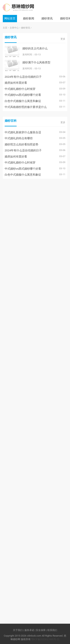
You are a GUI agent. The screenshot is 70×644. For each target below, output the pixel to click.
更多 (63, 39)
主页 (5, 28)
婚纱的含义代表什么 (35, 48)
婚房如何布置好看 (16, 83)
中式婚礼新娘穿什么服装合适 (23, 132)
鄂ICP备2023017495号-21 (45, 639)
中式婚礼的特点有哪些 (19, 138)
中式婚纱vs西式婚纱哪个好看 (23, 95)
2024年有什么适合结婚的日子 (23, 77)
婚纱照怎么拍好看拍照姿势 (21, 144)
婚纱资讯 (47, 18)
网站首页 (10, 18)
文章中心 (14, 28)
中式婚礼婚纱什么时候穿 (20, 89)
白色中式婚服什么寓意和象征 (23, 101)
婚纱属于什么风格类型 (36, 62)
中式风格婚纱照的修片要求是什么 (26, 107)
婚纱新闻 (29, 18)
